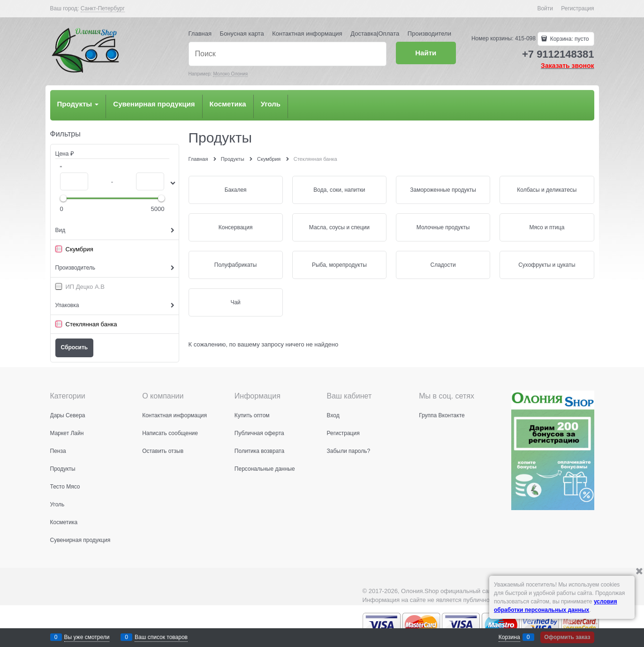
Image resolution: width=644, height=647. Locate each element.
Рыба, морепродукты (339, 265)
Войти (545, 8)
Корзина (509, 637)
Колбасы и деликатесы (547, 190)
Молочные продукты (443, 227)
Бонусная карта (242, 34)
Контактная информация (307, 34)
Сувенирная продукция (154, 104)
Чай (235, 302)
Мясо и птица (547, 227)
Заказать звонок (567, 66)
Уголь (271, 104)
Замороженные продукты (443, 190)
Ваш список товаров (161, 637)
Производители (429, 34)
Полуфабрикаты (236, 265)
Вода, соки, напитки (339, 190)
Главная (200, 34)
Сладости (443, 265)
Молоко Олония (230, 74)
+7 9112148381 (558, 54)
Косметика (228, 104)
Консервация (236, 227)
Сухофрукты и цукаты (547, 265)
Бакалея (236, 190)
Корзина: (568, 39)
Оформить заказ (567, 637)
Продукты (78, 104)
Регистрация (577, 8)
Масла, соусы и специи (339, 227)
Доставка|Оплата (375, 34)
